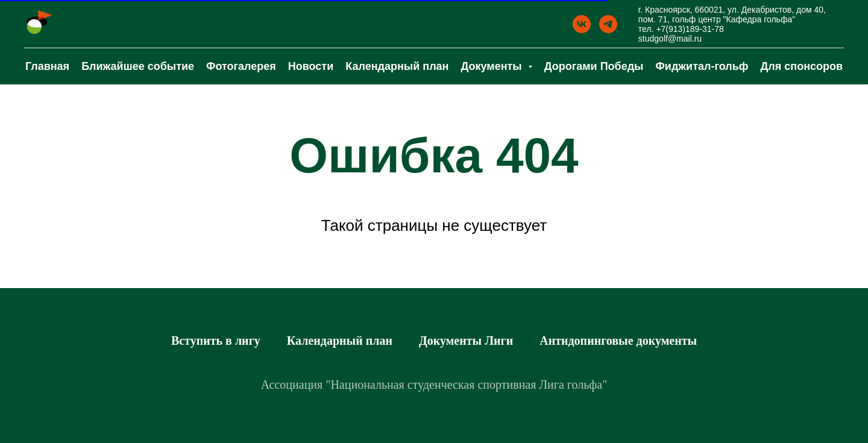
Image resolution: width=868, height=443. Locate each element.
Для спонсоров (802, 66)
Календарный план (397, 66)
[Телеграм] (608, 24)
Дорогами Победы (594, 66)
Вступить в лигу (216, 341)
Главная (47, 66)
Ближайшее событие (138, 66)
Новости (311, 66)
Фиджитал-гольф (702, 66)
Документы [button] (493, 66)
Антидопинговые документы (618, 341)
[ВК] (582, 24)
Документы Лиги (466, 341)
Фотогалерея (241, 66)
